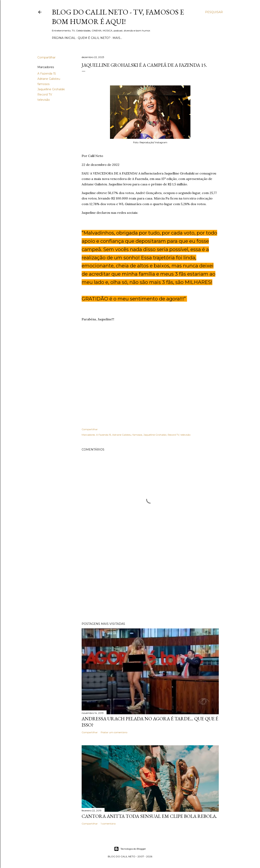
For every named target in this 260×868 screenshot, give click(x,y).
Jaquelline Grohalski (51, 89)
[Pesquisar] (214, 12)
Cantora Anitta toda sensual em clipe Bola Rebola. (149, 816)
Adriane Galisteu (49, 79)
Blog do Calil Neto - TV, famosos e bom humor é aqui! (118, 17)
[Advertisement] (150, 584)
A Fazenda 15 (47, 74)
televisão (44, 100)
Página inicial (64, 38)
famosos (43, 84)
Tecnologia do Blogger (130, 849)
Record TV (45, 94)
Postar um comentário (114, 732)
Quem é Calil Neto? (94, 38)
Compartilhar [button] (46, 57)
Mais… (117, 38)
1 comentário (108, 824)
